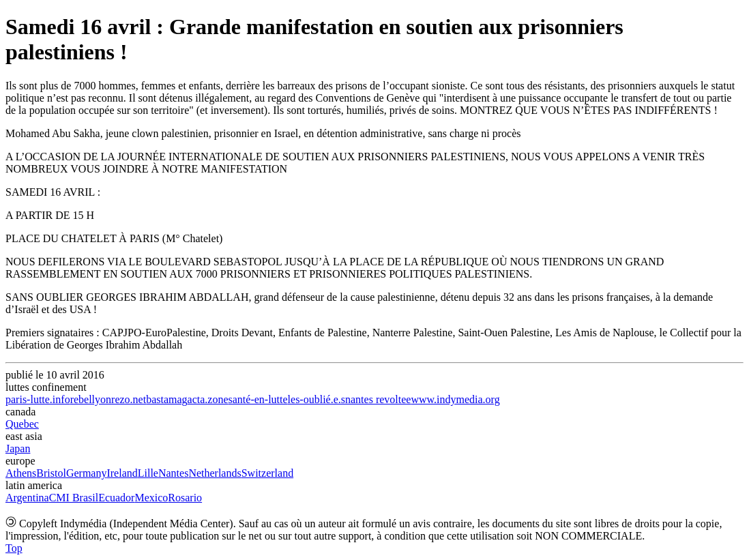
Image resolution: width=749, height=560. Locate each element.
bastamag (166, 399)
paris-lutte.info (38, 399)
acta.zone (208, 399)
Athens (21, 473)
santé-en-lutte (258, 399)
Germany (87, 473)
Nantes (173, 473)
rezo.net (129, 399)
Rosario (185, 498)
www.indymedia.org (455, 399)
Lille (148, 473)
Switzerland (267, 473)
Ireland (122, 473)
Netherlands (215, 473)
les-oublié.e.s (317, 399)
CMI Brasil (74, 498)
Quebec (22, 424)
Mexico (151, 498)
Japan (18, 448)
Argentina (27, 498)
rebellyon (91, 399)
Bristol (51, 473)
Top (14, 548)
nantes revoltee (378, 399)
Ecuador (116, 498)
